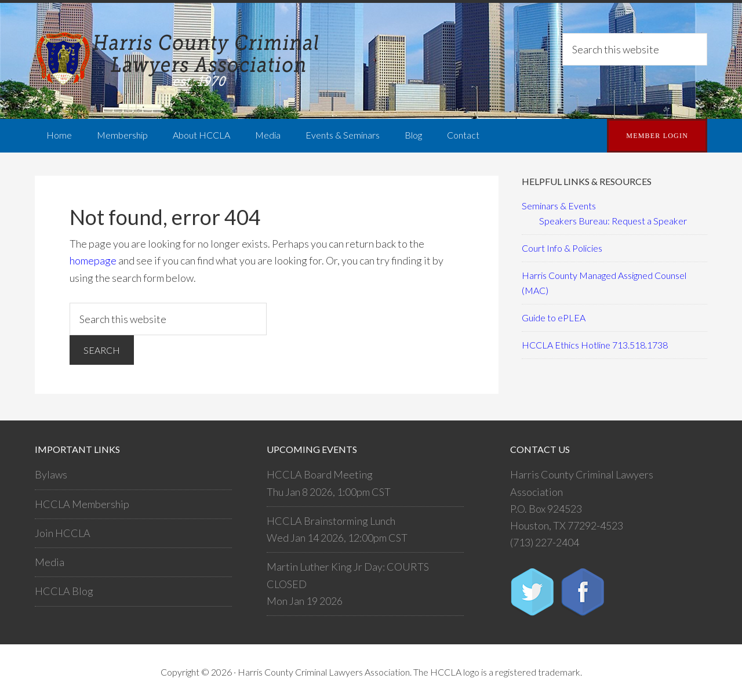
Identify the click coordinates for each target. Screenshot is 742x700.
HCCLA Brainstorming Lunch (331, 521)
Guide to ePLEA (554, 318)
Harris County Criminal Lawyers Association (180, 61)
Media (50, 562)
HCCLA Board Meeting (320, 474)
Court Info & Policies (562, 248)
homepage (93, 260)
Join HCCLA (63, 533)
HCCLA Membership (82, 504)
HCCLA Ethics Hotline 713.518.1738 (595, 345)
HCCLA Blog (64, 591)
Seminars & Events (559, 206)
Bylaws (51, 474)
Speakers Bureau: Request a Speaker (613, 221)
